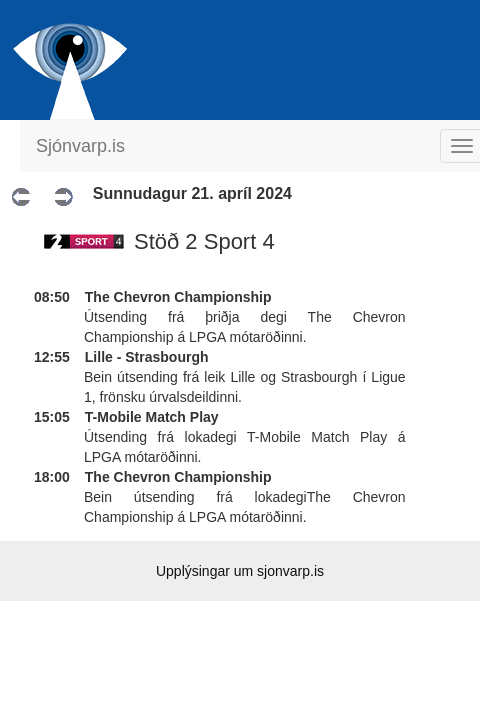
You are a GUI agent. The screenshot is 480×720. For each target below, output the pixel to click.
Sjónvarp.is (80, 146)
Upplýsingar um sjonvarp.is (240, 571)
